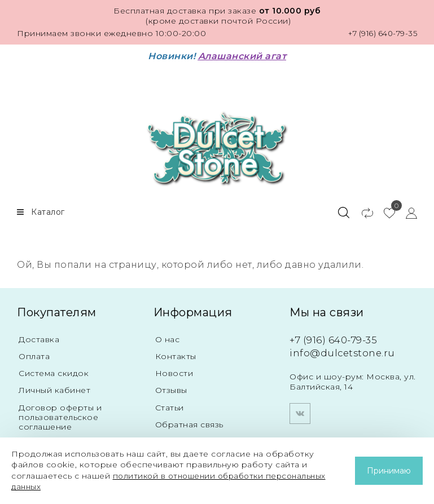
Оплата (34, 354)
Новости (174, 371)
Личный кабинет (54, 388)
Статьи (170, 406)
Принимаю (389, 471)
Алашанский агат (242, 56)
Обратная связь (189, 423)
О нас (168, 337)
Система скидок (54, 371)
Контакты (176, 354)
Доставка (39, 337)
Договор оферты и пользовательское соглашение (60, 415)
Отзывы (171, 388)
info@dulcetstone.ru (344, 350)
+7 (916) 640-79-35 (380, 33)
